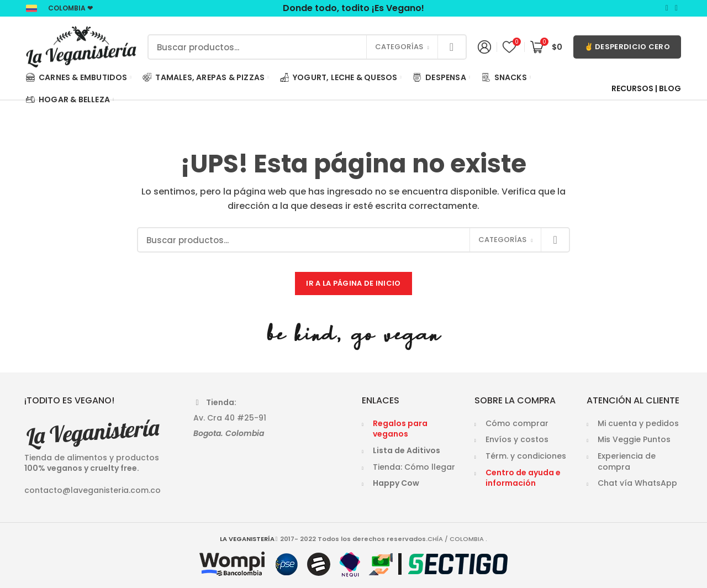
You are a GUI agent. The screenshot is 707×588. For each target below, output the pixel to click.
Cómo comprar (517, 423)
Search (452, 47)
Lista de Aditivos (407, 450)
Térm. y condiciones (526, 456)
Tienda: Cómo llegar (414, 467)
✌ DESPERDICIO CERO (627, 47)
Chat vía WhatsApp (637, 483)
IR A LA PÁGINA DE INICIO (353, 283)
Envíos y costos (517, 439)
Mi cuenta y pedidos (638, 423)
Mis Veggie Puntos (634, 439)
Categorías (399, 47)
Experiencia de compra (627, 461)
